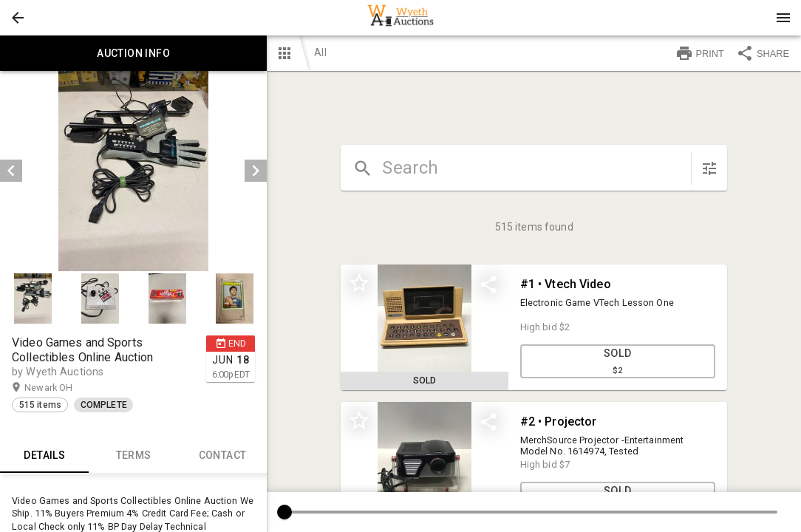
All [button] (320, 52)
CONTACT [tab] (222, 455)
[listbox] (133, 171)
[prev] (11, 171)
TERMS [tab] (133, 455)
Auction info (133, 53)
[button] (18, 18)
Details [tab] (44, 455)
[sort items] (709, 168)
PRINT (700, 53)
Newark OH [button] (63, 388)
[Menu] (783, 18)
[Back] (18, 18)
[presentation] (400, 18)
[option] (133, 171)
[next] (256, 171)
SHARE (763, 53)
